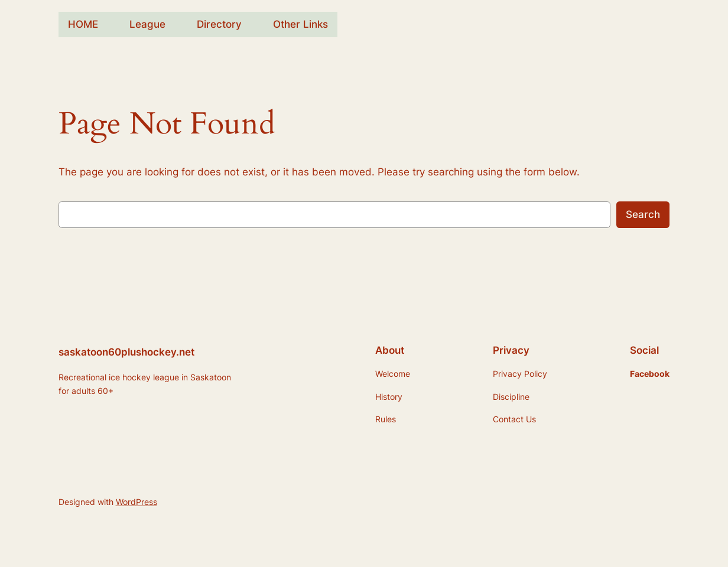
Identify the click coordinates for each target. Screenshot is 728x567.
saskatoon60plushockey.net (126, 352)
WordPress (136, 502)
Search (643, 214)
